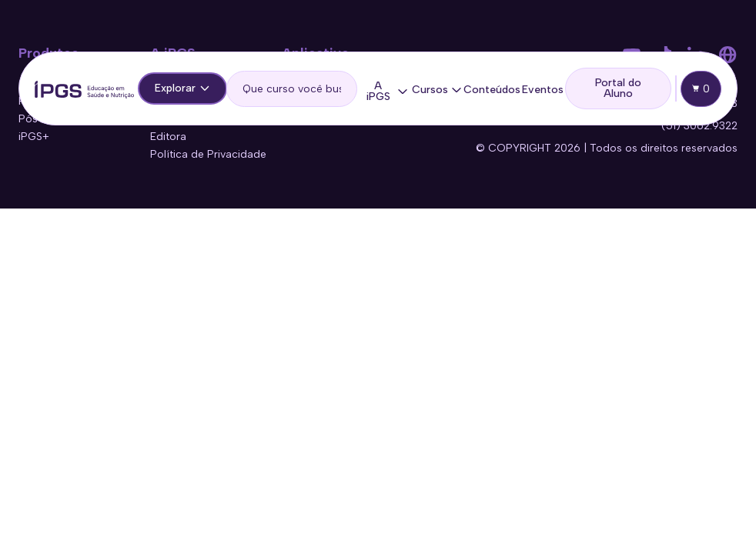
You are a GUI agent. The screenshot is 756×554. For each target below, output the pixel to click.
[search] (292, 89)
